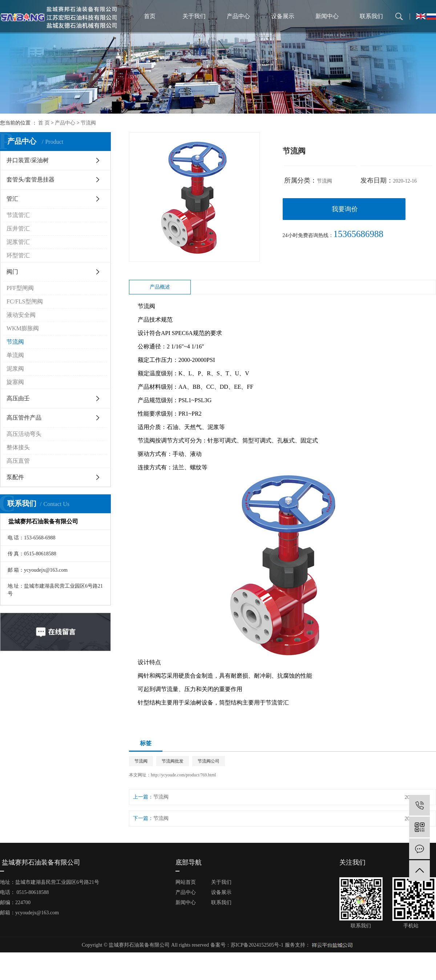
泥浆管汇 (18, 242)
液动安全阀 (21, 315)
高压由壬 (18, 398)
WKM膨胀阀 (23, 328)
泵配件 (15, 477)
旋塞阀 (15, 382)
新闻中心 (327, 16)
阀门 (12, 272)
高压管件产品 (24, 418)
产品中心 (238, 16)
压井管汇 (18, 228)
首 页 (44, 123)
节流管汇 (18, 215)
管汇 (12, 199)
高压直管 (18, 461)
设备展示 (283, 16)
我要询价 (345, 209)
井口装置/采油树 (28, 160)
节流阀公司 (209, 761)
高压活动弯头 (24, 434)
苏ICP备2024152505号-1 (257, 945)
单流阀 (15, 355)
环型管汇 (18, 255)
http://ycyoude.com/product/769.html (183, 775)
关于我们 (194, 16)
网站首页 (186, 882)
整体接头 (18, 447)
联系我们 (371, 16)
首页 (150, 16)
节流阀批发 (173, 761)
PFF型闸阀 (20, 288)
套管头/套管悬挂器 (31, 179)
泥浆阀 (15, 369)
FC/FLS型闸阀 (25, 301)
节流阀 (88, 123)
